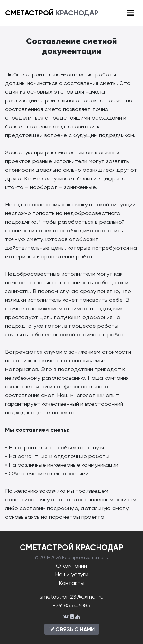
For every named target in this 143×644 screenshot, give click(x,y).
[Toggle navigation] (130, 13)
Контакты (71, 583)
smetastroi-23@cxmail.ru (72, 597)
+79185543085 (71, 605)
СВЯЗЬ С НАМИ (72, 629)
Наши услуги (72, 574)
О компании (71, 566)
